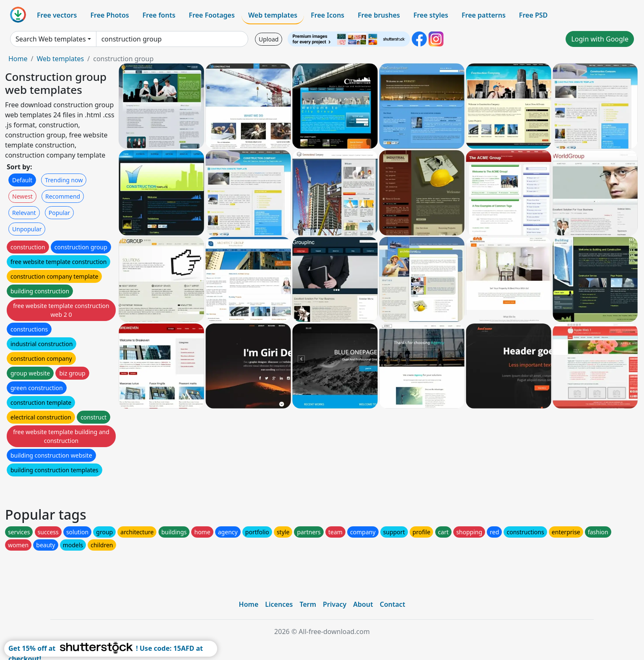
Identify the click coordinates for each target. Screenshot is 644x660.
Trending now (64, 180)
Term (308, 604)
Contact (393, 604)
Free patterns (484, 15)
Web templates (273, 15)
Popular (59, 213)
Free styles (431, 15)
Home (18, 59)
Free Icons (327, 15)
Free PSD (533, 15)
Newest (22, 196)
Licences (279, 604)
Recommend (63, 196)
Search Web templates (51, 39)
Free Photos (109, 15)
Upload (269, 39)
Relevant (24, 213)
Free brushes (379, 15)
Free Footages (212, 15)
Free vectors (57, 15)
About (363, 604)
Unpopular (27, 229)
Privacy (335, 604)
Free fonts (159, 15)
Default (22, 180)
